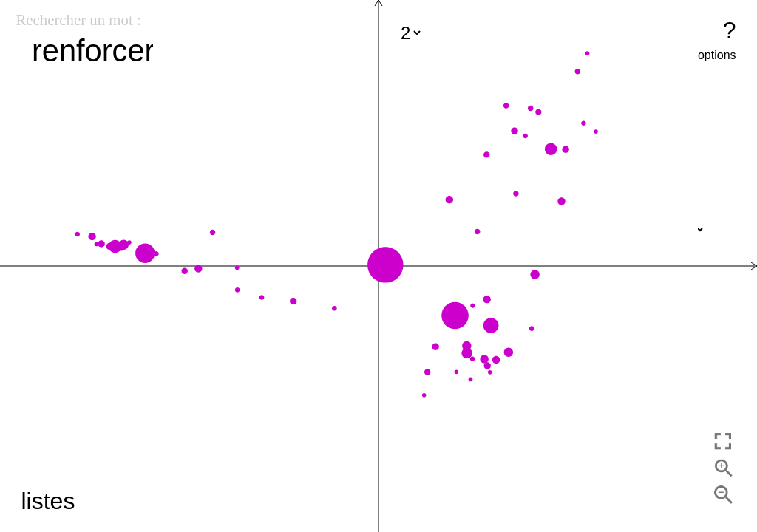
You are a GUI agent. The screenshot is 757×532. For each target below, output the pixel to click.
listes (48, 501)
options (717, 55)
